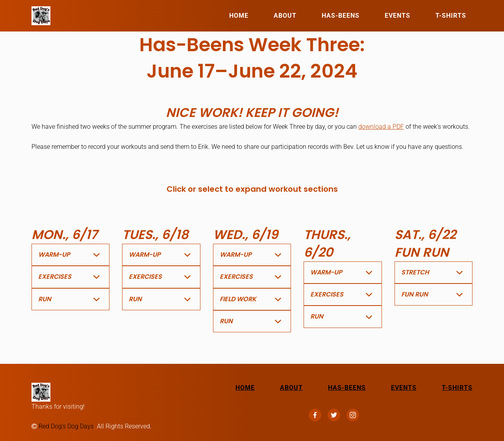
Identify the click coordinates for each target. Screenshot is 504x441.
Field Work (238, 299)
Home (239, 16)
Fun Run (415, 294)
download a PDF (381, 127)
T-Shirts (451, 16)
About (285, 16)
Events (397, 16)
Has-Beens (341, 16)
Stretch (415, 272)
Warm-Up (54, 255)
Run (45, 299)
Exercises (55, 277)
